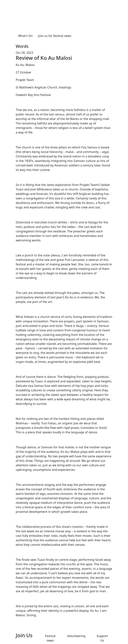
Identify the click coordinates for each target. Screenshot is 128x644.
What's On (25, 36)
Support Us (102, 638)
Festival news (50, 638)
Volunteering (76, 636)
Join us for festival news (55, 36)
